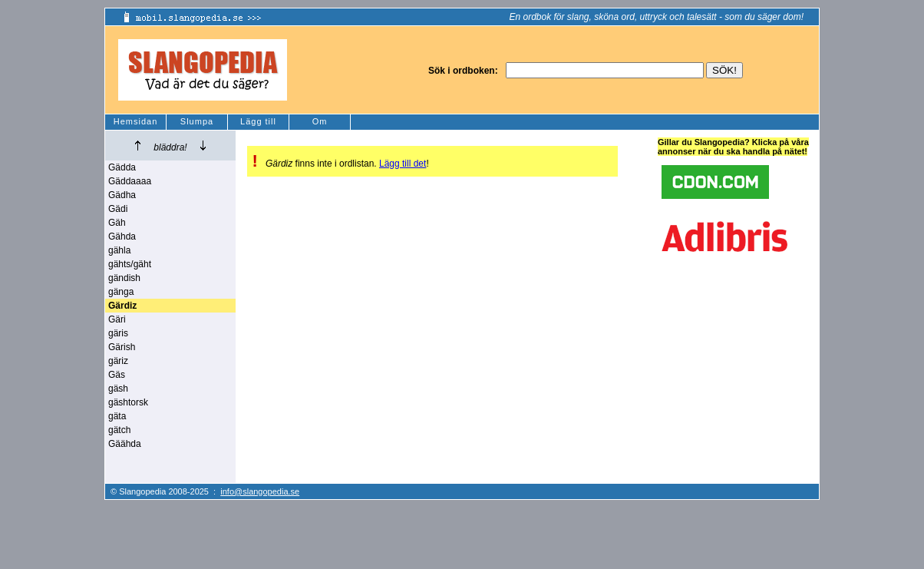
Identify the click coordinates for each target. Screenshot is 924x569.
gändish (124, 278)
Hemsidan (136, 121)
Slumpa (197, 121)
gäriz (118, 361)
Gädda (122, 167)
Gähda (122, 237)
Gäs (117, 375)
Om (320, 121)
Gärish (122, 347)
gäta (117, 416)
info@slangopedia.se (260, 491)
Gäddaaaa (130, 181)
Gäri (117, 319)
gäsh (118, 389)
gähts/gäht (130, 264)
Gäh (117, 223)
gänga (121, 292)
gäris (118, 333)
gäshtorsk (128, 402)
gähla (119, 250)
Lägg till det (403, 164)
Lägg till (258, 121)
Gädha (122, 195)
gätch (119, 430)
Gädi (118, 209)
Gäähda (125, 444)
